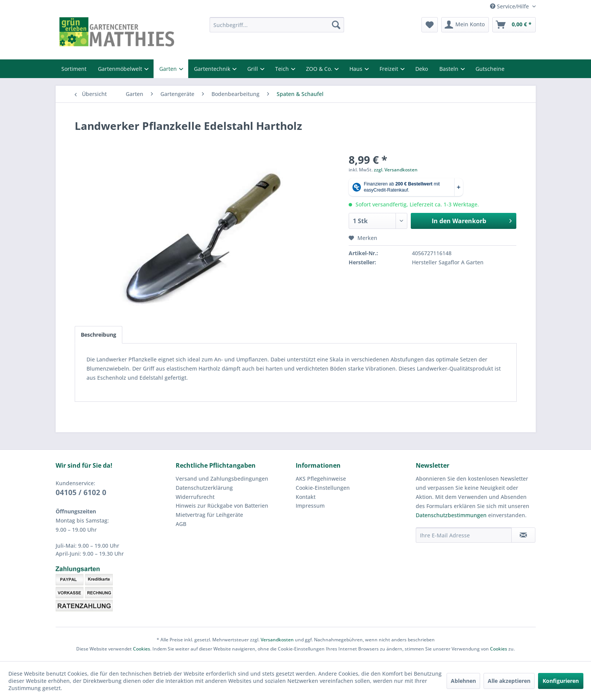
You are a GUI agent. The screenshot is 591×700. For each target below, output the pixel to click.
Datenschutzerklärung (204, 488)
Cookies (142, 649)
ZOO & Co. (320, 69)
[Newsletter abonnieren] (523, 535)
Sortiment (74, 69)
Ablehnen (463, 681)
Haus (357, 69)
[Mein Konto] (465, 25)
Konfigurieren (561, 681)
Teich (283, 69)
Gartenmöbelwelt (121, 69)
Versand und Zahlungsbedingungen (222, 479)
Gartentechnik (213, 69)
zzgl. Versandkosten (396, 170)
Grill (253, 69)
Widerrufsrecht (195, 497)
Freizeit (390, 69)
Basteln (450, 69)
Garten (169, 69)
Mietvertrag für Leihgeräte (209, 515)
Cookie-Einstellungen (323, 488)
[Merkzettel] (430, 25)
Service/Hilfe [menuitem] (510, 6)
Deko (422, 69)
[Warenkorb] (514, 25)
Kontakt (306, 497)
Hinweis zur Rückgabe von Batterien (222, 506)
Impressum (310, 506)
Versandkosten (277, 640)
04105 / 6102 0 (81, 492)
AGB (181, 524)
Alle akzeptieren (509, 681)
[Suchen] (336, 25)
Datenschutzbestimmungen (451, 515)
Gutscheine (490, 69)
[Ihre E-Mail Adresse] (464, 535)
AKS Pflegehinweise (321, 479)
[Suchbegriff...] (277, 25)
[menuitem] (277, 25)
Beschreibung (98, 335)
